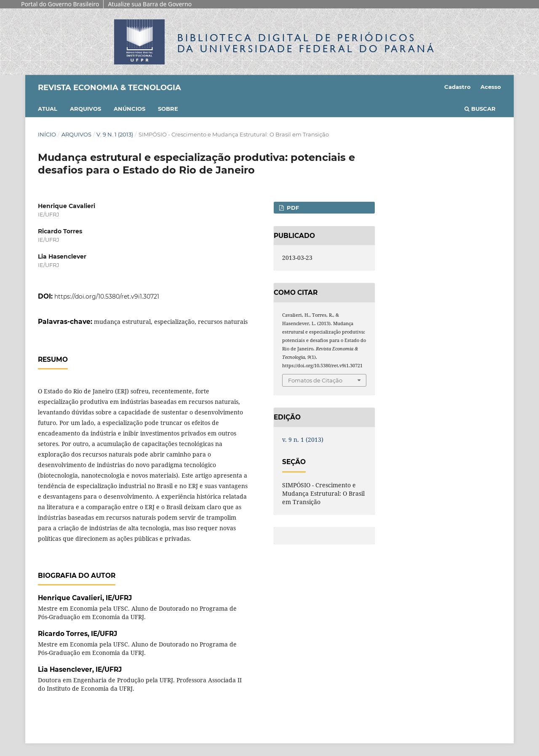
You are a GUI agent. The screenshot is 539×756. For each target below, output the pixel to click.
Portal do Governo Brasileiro (60, 4)
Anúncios (129, 109)
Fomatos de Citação (315, 380)
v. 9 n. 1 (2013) (115, 134)
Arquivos (85, 109)
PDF (292, 208)
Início (47, 134)
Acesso (491, 87)
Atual (48, 109)
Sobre (168, 109)
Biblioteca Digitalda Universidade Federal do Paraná (307, 43)
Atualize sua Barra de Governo (150, 4)
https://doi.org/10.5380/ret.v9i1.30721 (107, 297)
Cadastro (458, 87)
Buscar (480, 109)
